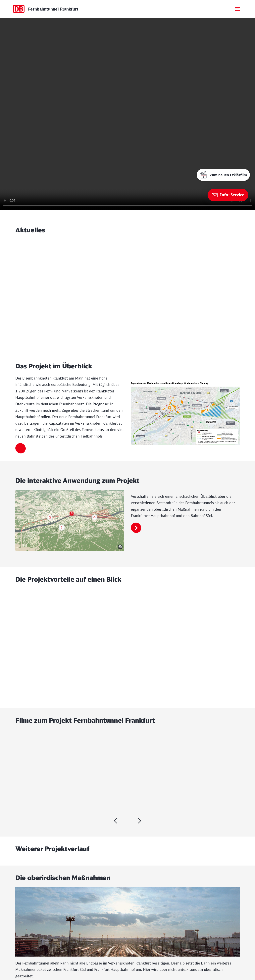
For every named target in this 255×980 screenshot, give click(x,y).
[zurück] (139, 821)
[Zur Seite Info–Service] (228, 195)
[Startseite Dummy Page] (46, 9)
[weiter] (116, 821)
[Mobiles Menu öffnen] (237, 9)
